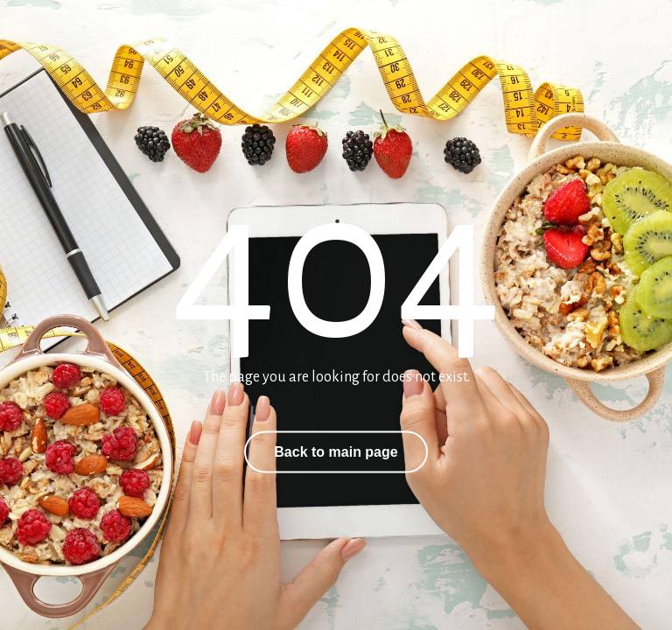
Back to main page (336, 452)
